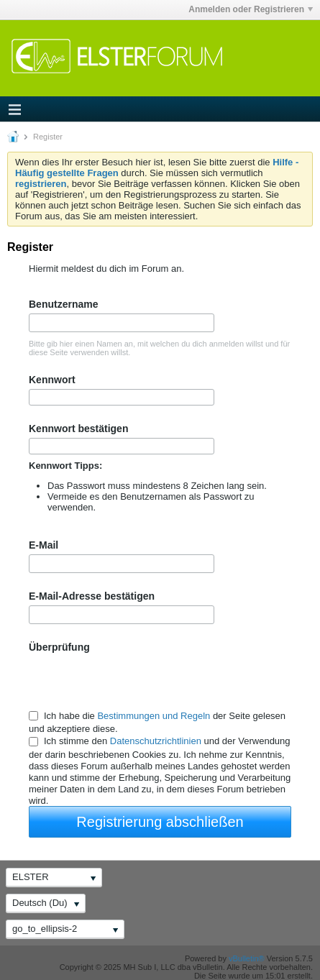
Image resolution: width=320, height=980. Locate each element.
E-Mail (44, 545)
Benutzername (63, 304)
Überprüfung (59, 647)
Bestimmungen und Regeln (154, 716)
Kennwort (52, 380)
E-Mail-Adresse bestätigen (92, 596)
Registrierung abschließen (160, 822)
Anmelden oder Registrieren (251, 9)
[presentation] (138, 681)
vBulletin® (247, 958)
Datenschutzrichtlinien (156, 742)
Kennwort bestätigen (78, 429)
